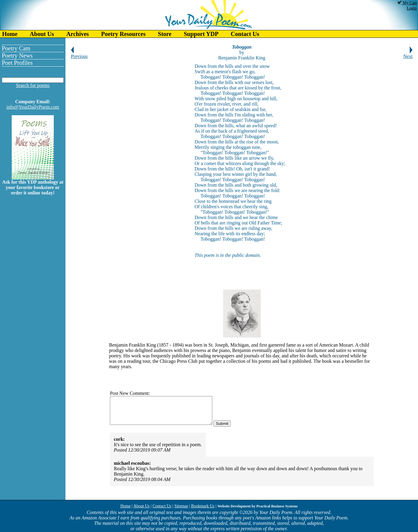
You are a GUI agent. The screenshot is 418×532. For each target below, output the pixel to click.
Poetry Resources (123, 34)
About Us (42, 34)
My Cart (407, 3)
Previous (79, 54)
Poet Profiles (17, 63)
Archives (78, 34)
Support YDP (201, 34)
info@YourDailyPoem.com (33, 107)
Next (408, 54)
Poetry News (17, 56)
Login (412, 8)
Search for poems (33, 85)
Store (165, 34)
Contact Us (245, 34)
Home (10, 34)
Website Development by (257, 506)
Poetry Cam (16, 48)
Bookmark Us (203, 506)
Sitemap (181, 506)
